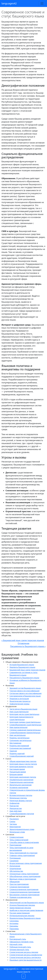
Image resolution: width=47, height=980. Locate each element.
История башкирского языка (22, 665)
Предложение (15, 845)
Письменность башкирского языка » (28, 646)
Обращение (15, 882)
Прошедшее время (18, 772)
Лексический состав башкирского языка (27, 903)
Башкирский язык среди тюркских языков (27, 670)
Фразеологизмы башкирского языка (25, 918)
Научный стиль (16, 944)
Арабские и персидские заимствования (26, 910)
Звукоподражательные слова (22, 829)
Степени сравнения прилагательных (25, 730)
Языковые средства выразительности (26, 960)
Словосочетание (17, 837)
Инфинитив (14, 803)
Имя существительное (19, 712)
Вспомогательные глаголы (21, 795)
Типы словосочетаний (19, 840)
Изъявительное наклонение (21, 780)
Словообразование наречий (22, 756)
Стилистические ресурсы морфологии (26, 955)
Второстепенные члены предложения (26, 863)
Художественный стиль (19, 950)
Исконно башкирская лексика (22, 905)
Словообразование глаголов (22, 814)
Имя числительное (18, 735)
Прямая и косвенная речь (21, 897)
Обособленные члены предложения (25, 876)
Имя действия (16, 811)
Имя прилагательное (18, 727)
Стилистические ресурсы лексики (24, 952)
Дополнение (15, 866)
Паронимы (14, 929)
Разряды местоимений (19, 746)
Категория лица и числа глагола (23, 764)
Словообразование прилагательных (25, 733)
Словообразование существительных (26, 725)
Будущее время (16, 774)
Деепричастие (16, 808)
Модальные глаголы (18, 798)
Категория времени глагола (21, 767)
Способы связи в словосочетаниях (24, 842)
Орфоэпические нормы (19, 704)
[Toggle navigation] (42, 3)
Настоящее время (17, 769)
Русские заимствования (20, 913)
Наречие (13, 751)
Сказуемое (14, 861)
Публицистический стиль (20, 947)
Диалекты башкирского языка (22, 667)
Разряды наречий (17, 753)
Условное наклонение (19, 787)
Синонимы (14, 921)
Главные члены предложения (22, 855)
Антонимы (14, 923)
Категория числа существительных (24, 714)
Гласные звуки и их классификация (25, 691)
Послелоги (14, 819)
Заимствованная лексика (20, 908)
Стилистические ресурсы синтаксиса (25, 957)
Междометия (15, 827)
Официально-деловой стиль (21, 942)
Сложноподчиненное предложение (25, 892)
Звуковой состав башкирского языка (25, 688)
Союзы (12, 821)
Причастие (14, 806)
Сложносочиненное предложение (24, 889)
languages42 (9, 3)
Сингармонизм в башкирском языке (25, 696)
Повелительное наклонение (21, 782)
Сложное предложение (19, 887)
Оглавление (23, 643)
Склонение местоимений (20, 748)
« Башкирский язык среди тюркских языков (23, 640)
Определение (15, 869)
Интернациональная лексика (22, 916)
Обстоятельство (16, 871)
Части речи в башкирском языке (23, 709)
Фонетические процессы (20, 701)
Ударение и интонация (19, 699)
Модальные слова (17, 832)
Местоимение (15, 743)
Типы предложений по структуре (23, 853)
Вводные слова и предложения (23, 879)
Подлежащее (15, 858)
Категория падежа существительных (25, 722)
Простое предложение (19, 884)
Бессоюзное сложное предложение (25, 895)
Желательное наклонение (21, 785)
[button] (24, 976)
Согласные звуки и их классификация (26, 693)
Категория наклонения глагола (23, 777)
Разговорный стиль (18, 939)
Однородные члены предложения (24, 874)
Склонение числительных (20, 740)
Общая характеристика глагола (23, 761)
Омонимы (14, 926)
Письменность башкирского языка (24, 678)
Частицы (13, 824)
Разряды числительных (19, 738)
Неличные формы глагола (21, 801)
